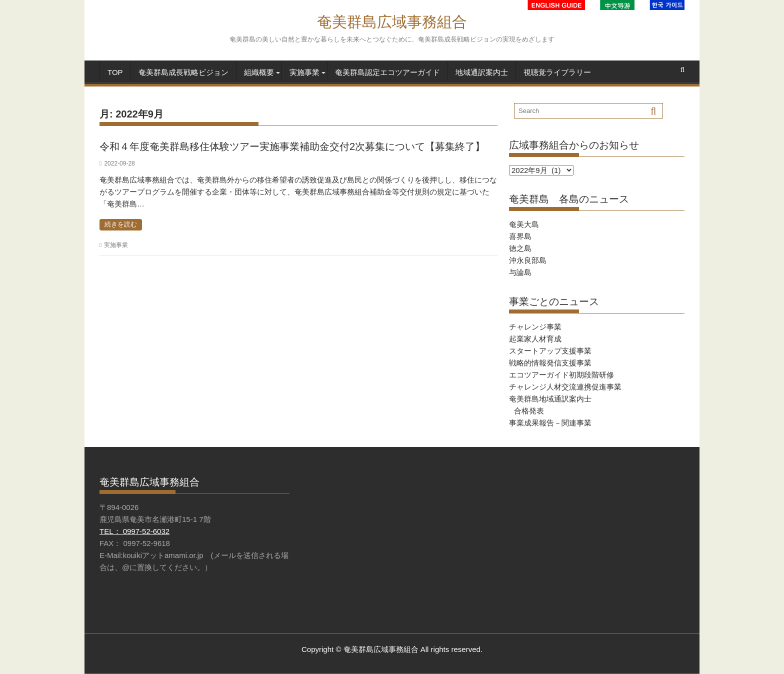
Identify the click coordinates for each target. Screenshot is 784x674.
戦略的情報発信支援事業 (550, 363)
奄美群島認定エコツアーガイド (387, 72)
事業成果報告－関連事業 (550, 423)
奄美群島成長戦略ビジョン (183, 72)
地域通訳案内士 (482, 72)
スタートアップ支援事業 (550, 351)
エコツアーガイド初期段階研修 (561, 375)
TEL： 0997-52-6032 (134, 531)
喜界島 (520, 236)
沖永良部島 (528, 260)
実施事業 (304, 72)
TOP (115, 72)
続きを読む (121, 224)
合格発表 (529, 411)
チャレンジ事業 (535, 327)
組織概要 (259, 72)
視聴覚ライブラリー (557, 72)
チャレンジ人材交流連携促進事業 (565, 387)
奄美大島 (524, 224)
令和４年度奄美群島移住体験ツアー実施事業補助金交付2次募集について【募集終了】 (292, 146)
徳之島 (520, 248)
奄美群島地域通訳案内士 (550, 399)
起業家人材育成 (535, 339)
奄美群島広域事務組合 (392, 22)
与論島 (520, 272)
